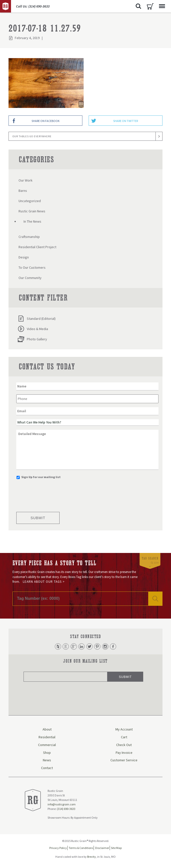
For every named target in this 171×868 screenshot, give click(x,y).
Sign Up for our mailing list (41, 477)
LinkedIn (81, 647)
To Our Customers (32, 267)
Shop (47, 753)
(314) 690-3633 (66, 809)
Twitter (90, 647)
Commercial (47, 745)
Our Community (30, 278)
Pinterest (99, 647)
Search (138, 6)
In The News (32, 221)
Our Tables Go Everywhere (32, 136)
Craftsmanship (29, 237)
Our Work (26, 180)
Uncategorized (30, 201)
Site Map (116, 848)
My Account (124, 730)
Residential (47, 738)
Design (24, 257)
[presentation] (54, 494)
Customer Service (124, 761)
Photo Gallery (32, 339)
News (47, 761)
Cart (150, 6)
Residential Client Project (37, 247)
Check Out (124, 745)
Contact (47, 768)
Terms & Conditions (81, 848)
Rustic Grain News (32, 211)
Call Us (33, 6)
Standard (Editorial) (37, 319)
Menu (161, 4)
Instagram (107, 647)
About (47, 730)
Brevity (92, 857)
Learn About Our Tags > (44, 582)
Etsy (64, 647)
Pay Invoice (124, 753)
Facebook (116, 647)
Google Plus (72, 647)
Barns (23, 191)
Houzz (55, 647)
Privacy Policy (58, 848)
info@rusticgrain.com (62, 805)
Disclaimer (102, 848)
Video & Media (33, 329)
